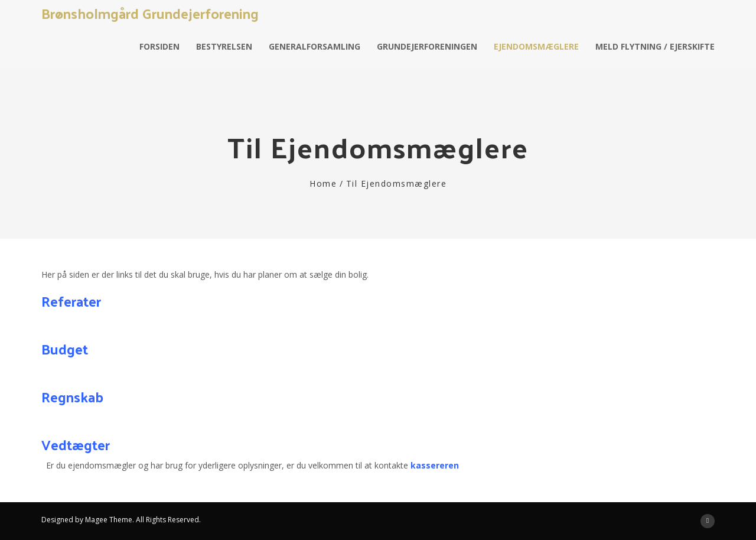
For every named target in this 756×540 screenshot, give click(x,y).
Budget (65, 349)
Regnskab (72, 396)
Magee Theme (109, 520)
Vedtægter (76, 444)
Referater (73, 301)
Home (323, 183)
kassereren (435, 465)
